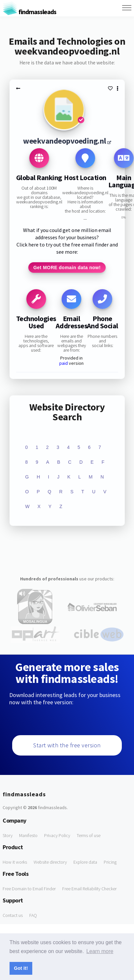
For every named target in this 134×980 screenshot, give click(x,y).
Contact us (13, 915)
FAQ (33, 915)
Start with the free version (67, 745)
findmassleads (29, 12)
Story (8, 835)
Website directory (50, 862)
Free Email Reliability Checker (89, 889)
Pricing (110, 862)
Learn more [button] (100, 951)
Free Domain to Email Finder (29, 889)
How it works (15, 862)
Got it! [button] (21, 968)
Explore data (85, 862)
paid (64, 363)
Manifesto (28, 835)
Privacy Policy (57, 835)
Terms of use (89, 835)
